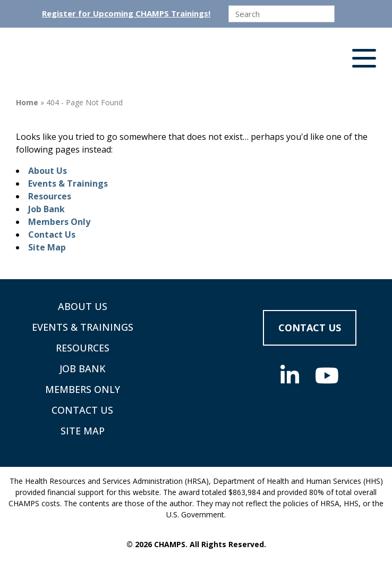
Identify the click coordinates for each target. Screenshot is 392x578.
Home (27, 102)
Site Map (47, 247)
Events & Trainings (68, 183)
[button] (364, 61)
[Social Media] (290, 375)
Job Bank (46, 209)
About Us (48, 171)
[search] (282, 14)
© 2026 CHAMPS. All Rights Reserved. (196, 544)
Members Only (59, 222)
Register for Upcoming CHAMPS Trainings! (126, 14)
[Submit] (345, 14)
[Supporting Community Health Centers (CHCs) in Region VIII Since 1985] (77, 61)
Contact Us (52, 234)
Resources (50, 196)
